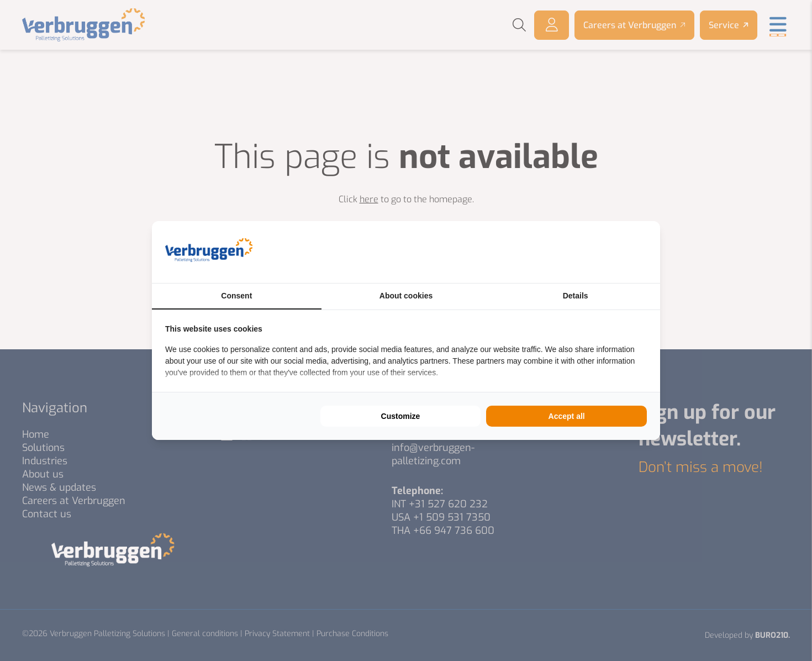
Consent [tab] (236, 296)
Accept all (567, 416)
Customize (401, 416)
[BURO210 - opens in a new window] (605, 252)
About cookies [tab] (406, 296)
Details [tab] (576, 296)
